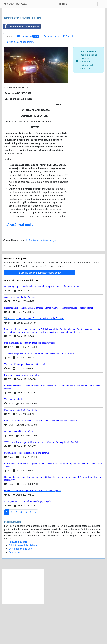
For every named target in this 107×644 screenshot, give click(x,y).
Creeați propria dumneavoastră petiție (39, 313)
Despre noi (14, 592)
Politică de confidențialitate (20, 82)
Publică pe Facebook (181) (21, 66)
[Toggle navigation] (101, 4)
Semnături (28, 76)
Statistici (69, 76)
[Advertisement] (53, 33)
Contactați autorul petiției (41, 280)
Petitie (9, 76)
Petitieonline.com (14, 4)
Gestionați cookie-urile (21, 589)
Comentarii (51, 76)
